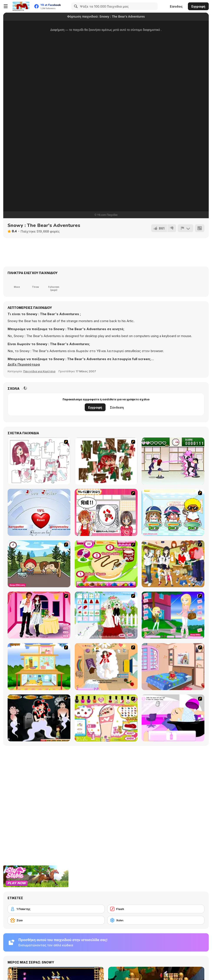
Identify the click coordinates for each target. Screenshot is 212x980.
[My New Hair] (173, 718)
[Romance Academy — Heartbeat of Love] (173, 461)
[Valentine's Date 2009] (39, 615)
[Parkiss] (39, 564)
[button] (24, 364)
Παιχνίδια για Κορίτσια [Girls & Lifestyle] (39, 371)
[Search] (75, 6)
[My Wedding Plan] (106, 615)
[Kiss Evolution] (39, 718)
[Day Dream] (106, 667)
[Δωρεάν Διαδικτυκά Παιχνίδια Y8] (21, 6)
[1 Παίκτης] (56, 909)
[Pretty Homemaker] (39, 667)
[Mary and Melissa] (173, 615)
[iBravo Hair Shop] (173, 512)
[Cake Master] (106, 564)
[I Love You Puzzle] (106, 461)
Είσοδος (176, 6)
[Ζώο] (56, 920)
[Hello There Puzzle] (39, 461)
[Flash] (156, 909)
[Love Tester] (39, 512)
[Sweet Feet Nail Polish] (106, 718)
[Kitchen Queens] (106, 512)
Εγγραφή (198, 6)
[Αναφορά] (185, 228)
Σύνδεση (117, 407)
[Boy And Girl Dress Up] (173, 564)
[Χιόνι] (156, 920)
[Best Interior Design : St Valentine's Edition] (173, 667)
